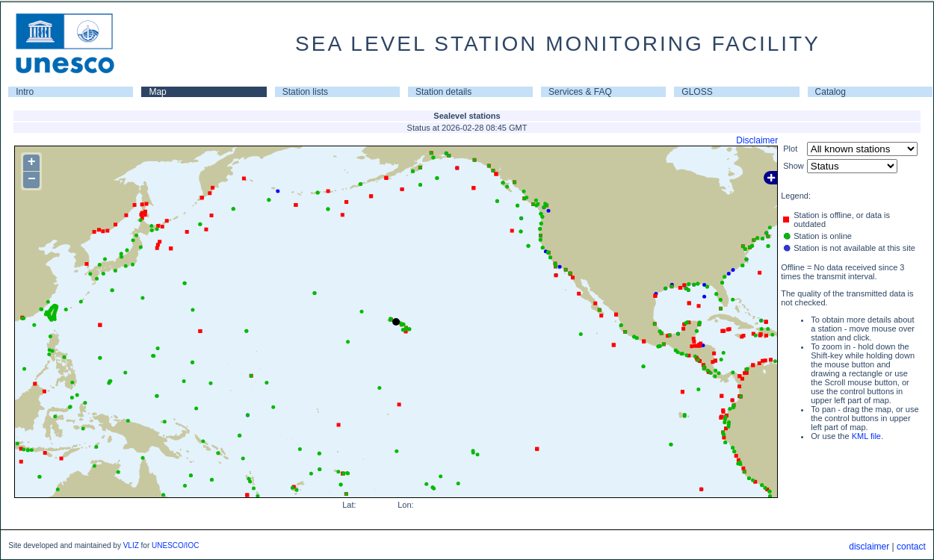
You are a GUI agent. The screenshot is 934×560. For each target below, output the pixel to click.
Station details (443, 92)
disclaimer (869, 547)
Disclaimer (757, 140)
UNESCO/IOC (175, 545)
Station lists (305, 92)
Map (157, 92)
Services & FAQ (580, 92)
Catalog (831, 92)
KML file (866, 436)
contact (911, 547)
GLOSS (697, 92)
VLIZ (131, 545)
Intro (25, 92)
